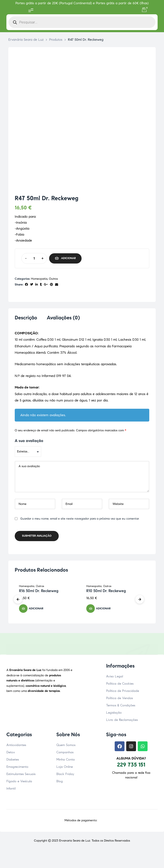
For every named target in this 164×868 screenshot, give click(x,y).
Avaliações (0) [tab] (63, 318)
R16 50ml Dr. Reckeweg (39, 592)
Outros (53, 279)
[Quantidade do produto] (34, 258)
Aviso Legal (115, 678)
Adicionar (68, 258)
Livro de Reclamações (122, 721)
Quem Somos (66, 746)
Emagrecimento (17, 768)
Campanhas (65, 754)
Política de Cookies (120, 685)
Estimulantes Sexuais (21, 775)
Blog (60, 783)
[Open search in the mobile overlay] (82, 22)
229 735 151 (131, 766)
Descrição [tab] (26, 318)
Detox (11, 754)
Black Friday (65, 775)
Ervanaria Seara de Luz (75, 842)
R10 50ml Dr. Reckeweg (106, 592)
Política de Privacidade (123, 692)
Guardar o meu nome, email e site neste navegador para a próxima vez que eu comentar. (80, 520)
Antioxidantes (16, 746)
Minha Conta (66, 761)
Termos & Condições (121, 707)
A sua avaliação (29, 442)
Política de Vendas (119, 699)
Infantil (11, 790)
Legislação (114, 714)
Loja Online (65, 768)
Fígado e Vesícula (19, 783)
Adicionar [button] (36, 610)
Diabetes (13, 761)
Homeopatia (39, 279)
